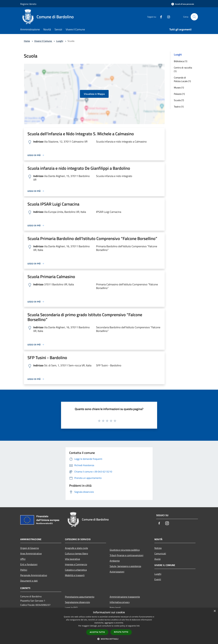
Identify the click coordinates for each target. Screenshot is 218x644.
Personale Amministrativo (34, 575)
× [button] (215, 611)
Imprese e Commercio (76, 564)
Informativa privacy (120, 602)
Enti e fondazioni (29, 564)
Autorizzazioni (117, 572)
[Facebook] (160, 17)
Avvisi (157, 559)
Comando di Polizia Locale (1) (182, 79)
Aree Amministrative (31, 553)
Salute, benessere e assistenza (125, 566)
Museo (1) (179, 88)
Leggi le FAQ (71, 608)
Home (27, 41)
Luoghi (60, 41)
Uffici (23, 559)
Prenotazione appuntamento (80, 597)
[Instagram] (167, 17)
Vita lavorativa (72, 559)
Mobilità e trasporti (75, 575)
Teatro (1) (179, 107)
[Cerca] (194, 17)
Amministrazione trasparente (125, 597)
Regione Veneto (28, 4)
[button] (109, 639)
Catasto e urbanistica (76, 570)
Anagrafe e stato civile (76, 548)
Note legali (115, 608)
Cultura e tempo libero (76, 553)
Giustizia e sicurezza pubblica (125, 550)
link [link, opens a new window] (138, 626)
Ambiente (115, 561)
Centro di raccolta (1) (183, 69)
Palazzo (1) (179, 94)
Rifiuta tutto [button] (121, 632)
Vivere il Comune (43, 41)
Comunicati (160, 553)
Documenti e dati (29, 581)
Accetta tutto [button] (97, 632)
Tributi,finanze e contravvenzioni (127, 555)
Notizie (158, 548)
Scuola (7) (179, 100)
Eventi (158, 579)
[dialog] (109, 626)
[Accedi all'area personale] (183, 4)
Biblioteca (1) (181, 61)
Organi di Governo (30, 548)
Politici (24, 570)
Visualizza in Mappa (94, 94)
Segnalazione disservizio (77, 602)
